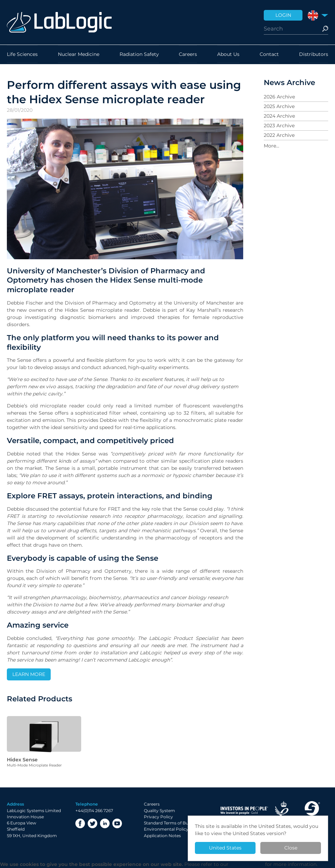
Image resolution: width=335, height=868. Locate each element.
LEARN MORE (29, 674)
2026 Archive (279, 97)
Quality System (159, 811)
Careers (188, 55)
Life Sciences (22, 55)
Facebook (80, 823)
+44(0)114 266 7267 (94, 811)
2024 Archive (279, 116)
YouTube (117, 823)
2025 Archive (279, 106)
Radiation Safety (139, 55)
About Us (228, 55)
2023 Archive (279, 126)
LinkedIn (105, 823)
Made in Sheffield (312, 811)
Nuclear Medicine (79, 55)
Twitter (92, 823)
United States (225, 848)
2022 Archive (279, 135)
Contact (269, 55)
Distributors (314, 55)
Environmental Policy (166, 829)
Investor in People (244, 811)
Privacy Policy (158, 817)
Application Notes (162, 836)
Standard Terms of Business (172, 823)
